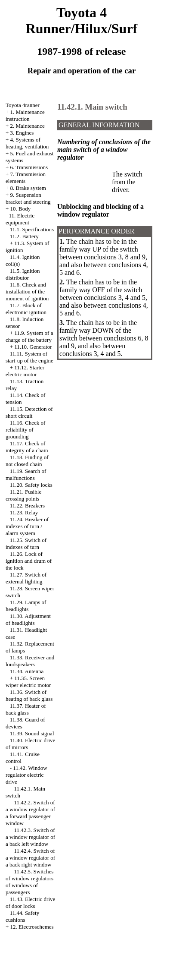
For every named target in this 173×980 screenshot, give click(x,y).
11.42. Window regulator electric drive (26, 775)
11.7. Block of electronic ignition (26, 309)
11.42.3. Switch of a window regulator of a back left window (30, 837)
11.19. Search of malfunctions (26, 474)
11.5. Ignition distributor (23, 274)
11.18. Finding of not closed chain (27, 461)
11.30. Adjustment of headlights (28, 619)
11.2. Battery (24, 236)
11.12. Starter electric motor (25, 371)
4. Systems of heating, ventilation (27, 143)
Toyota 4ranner (23, 105)
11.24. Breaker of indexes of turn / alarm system (27, 526)
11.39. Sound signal (32, 733)
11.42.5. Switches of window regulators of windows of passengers (29, 882)
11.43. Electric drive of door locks (30, 903)
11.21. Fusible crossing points (23, 495)
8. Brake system (28, 188)
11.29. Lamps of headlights (26, 606)
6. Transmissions (29, 167)
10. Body (21, 209)
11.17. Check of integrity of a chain (27, 447)
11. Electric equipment (20, 219)
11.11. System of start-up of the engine (29, 357)
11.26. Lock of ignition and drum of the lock (29, 561)
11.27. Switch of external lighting (26, 578)
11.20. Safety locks (31, 485)
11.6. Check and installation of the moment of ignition (27, 291)
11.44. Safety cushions (22, 916)
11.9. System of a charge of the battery (29, 336)
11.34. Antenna (27, 671)
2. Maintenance (28, 126)
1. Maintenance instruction (25, 115)
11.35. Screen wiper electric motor (28, 682)
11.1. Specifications (32, 229)
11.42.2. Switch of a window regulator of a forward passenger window (30, 813)
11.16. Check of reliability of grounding (25, 430)
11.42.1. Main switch (92, 107)
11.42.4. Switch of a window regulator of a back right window (30, 858)
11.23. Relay (24, 512)
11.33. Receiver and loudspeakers (30, 661)
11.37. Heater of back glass (26, 709)
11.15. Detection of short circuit (29, 412)
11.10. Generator (33, 347)
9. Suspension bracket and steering (28, 198)
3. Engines (22, 133)
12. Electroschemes (32, 927)
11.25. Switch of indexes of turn (26, 544)
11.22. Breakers (27, 506)
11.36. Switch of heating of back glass (29, 695)
